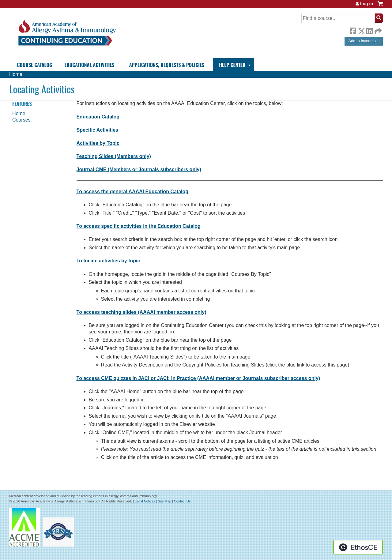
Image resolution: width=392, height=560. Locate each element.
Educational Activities (89, 65)
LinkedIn (369, 30)
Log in (367, 4)
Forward (378, 30)
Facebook (353, 30)
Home (16, 74)
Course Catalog (35, 65)
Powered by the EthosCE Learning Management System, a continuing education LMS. (358, 547)
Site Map (164, 501)
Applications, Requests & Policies (167, 65)
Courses (21, 120)
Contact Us (182, 501)
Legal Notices (145, 501)
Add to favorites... (364, 41)
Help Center (232, 65)
